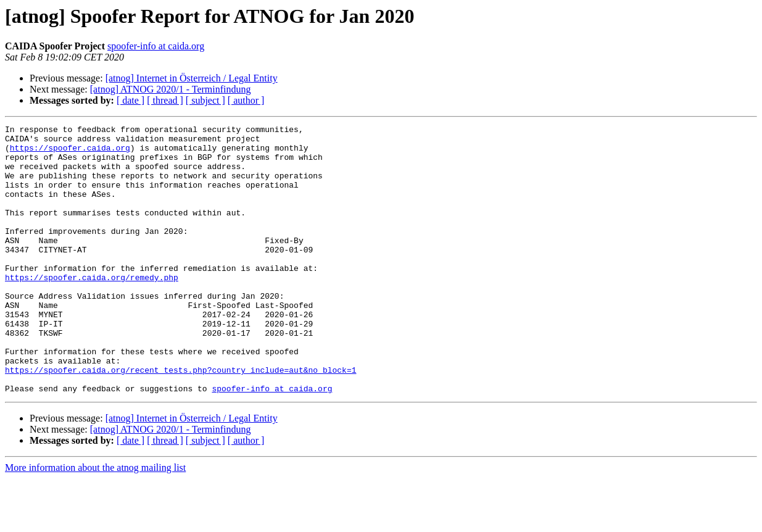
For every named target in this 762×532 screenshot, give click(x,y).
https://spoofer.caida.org (70, 153)
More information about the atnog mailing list (95, 521)
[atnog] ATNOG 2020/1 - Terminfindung (171, 89)
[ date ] (130, 100)
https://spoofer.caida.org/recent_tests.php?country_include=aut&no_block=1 (180, 420)
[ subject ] (205, 100)
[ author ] (246, 100)
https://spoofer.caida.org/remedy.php (92, 309)
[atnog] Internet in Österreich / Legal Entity (192, 78)
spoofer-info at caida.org (156, 46)
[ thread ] (165, 100)
